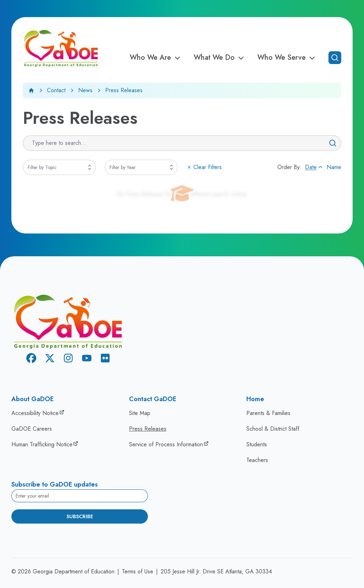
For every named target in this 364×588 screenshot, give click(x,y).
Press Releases (148, 429)
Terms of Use (138, 571)
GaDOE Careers (32, 429)
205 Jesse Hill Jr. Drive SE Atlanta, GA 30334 (216, 571)
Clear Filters (204, 167)
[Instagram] (68, 359)
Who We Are (156, 58)
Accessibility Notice (35, 413)
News (85, 90)
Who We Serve (287, 58)
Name (334, 167)
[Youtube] (87, 359)
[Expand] (90, 167)
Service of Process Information (166, 444)
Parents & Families (268, 413)
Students (257, 444)
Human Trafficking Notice (42, 444)
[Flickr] (105, 359)
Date (314, 167)
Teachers (257, 460)
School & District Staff (273, 429)
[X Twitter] (50, 359)
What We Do (220, 58)
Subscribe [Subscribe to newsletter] (80, 516)
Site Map (140, 413)
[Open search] (335, 58)
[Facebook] (31, 359)
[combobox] (59, 167)
